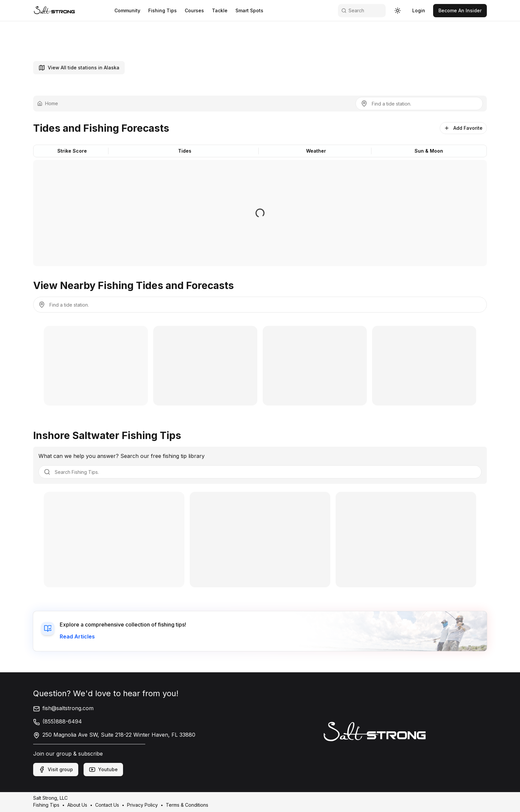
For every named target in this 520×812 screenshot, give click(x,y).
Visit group (56, 770)
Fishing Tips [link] (162, 10)
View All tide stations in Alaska (79, 68)
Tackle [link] (220, 10)
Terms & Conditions (187, 805)
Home (48, 103)
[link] (54, 10)
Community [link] (127, 10)
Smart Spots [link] (249, 10)
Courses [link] (194, 10)
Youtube (103, 770)
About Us (77, 805)
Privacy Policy (142, 805)
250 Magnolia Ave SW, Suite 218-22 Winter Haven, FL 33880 (114, 735)
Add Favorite (463, 128)
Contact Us (107, 805)
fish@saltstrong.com (63, 708)
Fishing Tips (46, 805)
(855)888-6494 (58, 721)
